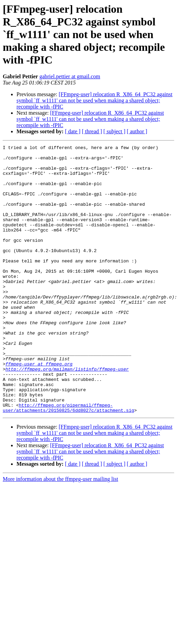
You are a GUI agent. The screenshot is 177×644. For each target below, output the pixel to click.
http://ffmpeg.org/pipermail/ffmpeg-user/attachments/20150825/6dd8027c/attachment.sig (68, 461)
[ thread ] (92, 131)
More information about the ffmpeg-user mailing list (60, 533)
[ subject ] (114, 131)
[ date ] (73, 131)
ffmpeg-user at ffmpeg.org (39, 408)
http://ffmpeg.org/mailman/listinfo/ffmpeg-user (67, 414)
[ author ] (137, 131)
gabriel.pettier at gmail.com (70, 76)
